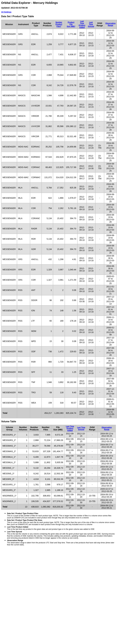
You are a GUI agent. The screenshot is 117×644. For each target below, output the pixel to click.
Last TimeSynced (91, 24)
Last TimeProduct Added (82, 24)
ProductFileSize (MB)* (71, 24)
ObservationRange (110, 24)
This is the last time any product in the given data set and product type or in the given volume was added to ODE (51, 528)
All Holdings (6, 12)
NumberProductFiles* (59, 24)
